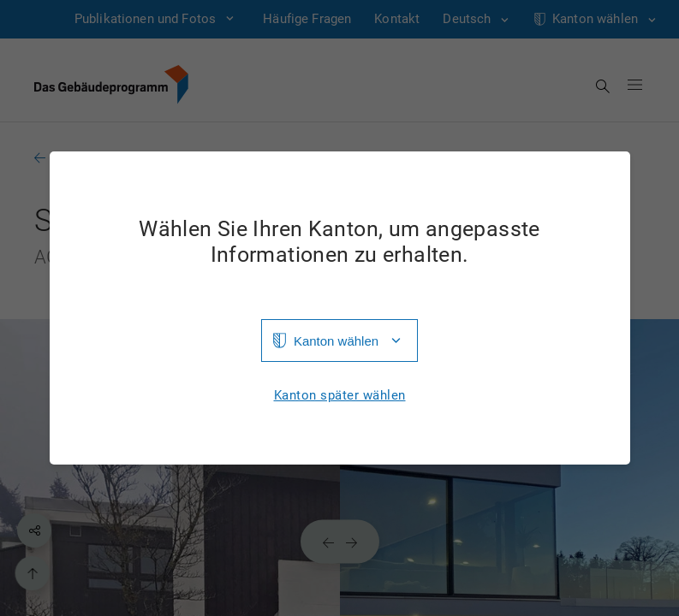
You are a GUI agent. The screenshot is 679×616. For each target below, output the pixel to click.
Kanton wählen (336, 341)
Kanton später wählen (340, 396)
